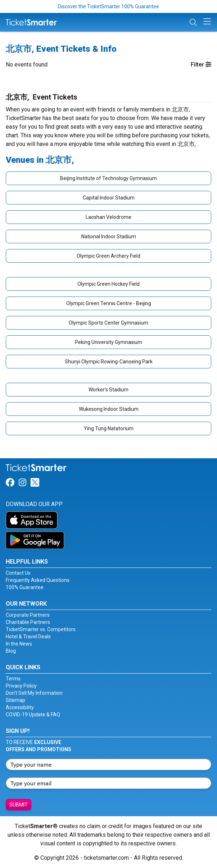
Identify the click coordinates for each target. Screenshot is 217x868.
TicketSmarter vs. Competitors (41, 629)
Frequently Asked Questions (38, 580)
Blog (11, 651)
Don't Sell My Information (34, 693)
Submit (19, 805)
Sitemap (15, 700)
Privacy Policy (21, 686)
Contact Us (18, 573)
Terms (13, 679)
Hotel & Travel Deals (28, 637)
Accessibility (20, 707)
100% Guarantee (25, 587)
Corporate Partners (28, 615)
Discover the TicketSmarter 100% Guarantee (109, 6)
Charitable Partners (28, 622)
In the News (19, 644)
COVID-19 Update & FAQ (33, 715)
